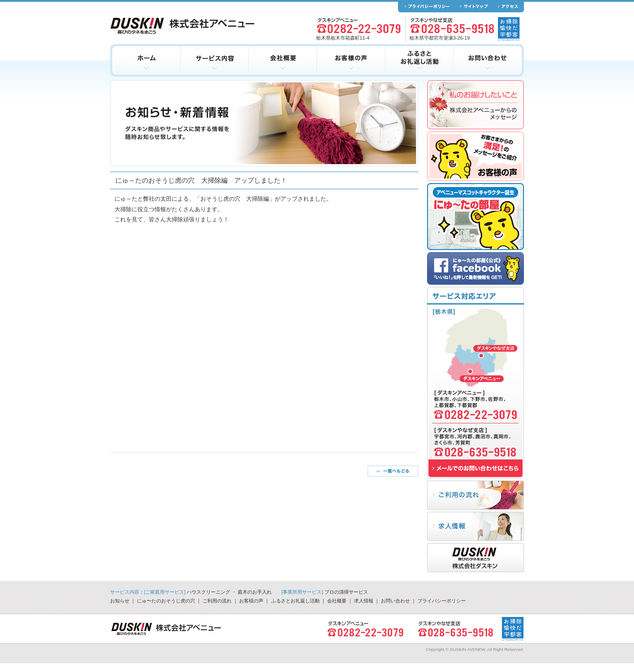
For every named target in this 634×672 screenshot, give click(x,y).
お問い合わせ (395, 601)
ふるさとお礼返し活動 (295, 601)
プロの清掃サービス (346, 592)
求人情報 (364, 601)
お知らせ (120, 601)
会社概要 (337, 601)
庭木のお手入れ (255, 592)
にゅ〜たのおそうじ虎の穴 (166, 601)
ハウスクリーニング (208, 592)
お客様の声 (251, 601)
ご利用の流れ (217, 601)
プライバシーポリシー (442, 601)
